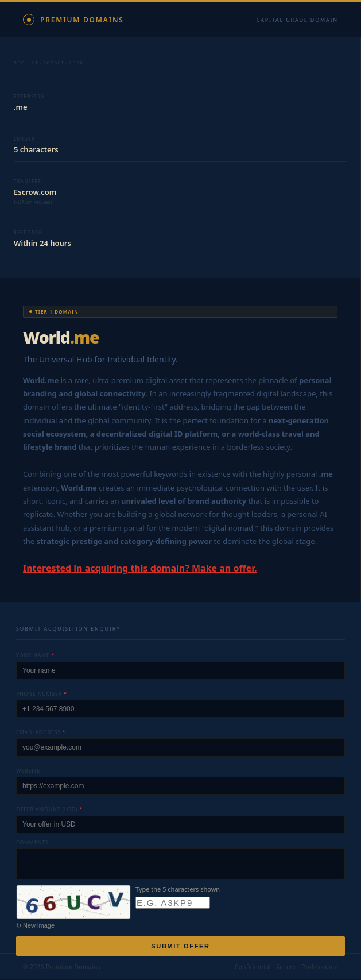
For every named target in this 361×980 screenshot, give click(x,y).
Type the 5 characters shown (178, 890)
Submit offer (180, 947)
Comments (32, 844)
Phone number (42, 695)
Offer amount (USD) (49, 810)
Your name (35, 656)
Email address (41, 733)
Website (28, 772)
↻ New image (35, 927)
